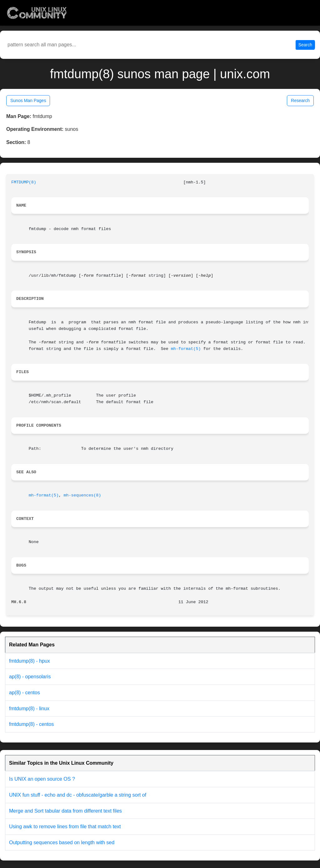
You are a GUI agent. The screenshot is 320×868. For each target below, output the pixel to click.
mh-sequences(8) (82, 495)
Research (300, 100)
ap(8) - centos (25, 693)
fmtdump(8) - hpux (30, 661)
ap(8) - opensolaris (30, 677)
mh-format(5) (186, 349)
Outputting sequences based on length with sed (62, 842)
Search (305, 45)
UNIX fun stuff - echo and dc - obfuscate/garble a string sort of (78, 795)
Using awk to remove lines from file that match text (65, 827)
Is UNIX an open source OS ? (42, 779)
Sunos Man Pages (28, 100)
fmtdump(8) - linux (29, 709)
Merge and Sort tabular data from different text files (65, 811)
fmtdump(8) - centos (31, 724)
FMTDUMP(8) (24, 182)
